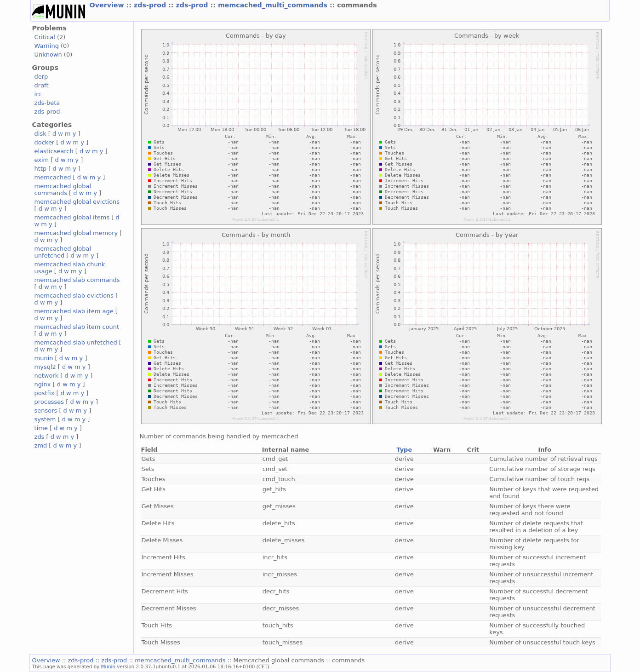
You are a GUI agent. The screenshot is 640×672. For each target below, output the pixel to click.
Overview (108, 5)
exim (42, 160)
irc (38, 94)
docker (45, 142)
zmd (41, 445)
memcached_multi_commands (274, 5)
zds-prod (151, 5)
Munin (109, 666)
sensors (46, 411)
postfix (45, 393)
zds (40, 437)
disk (40, 134)
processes (49, 402)
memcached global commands (63, 190)
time (41, 428)
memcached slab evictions (74, 296)
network (47, 376)
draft (42, 85)
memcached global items (72, 217)
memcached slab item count (77, 327)
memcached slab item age (74, 311)
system (45, 419)
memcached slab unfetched (76, 342)
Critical (45, 37)
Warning (47, 46)
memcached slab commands (77, 280)
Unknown (48, 55)
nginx (43, 384)
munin (44, 358)
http (41, 169)
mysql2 (45, 367)
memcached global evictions (77, 202)
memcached (53, 177)
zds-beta (47, 103)
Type (404, 450)
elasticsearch (54, 151)
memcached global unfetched (63, 252)
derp (41, 77)
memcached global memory (76, 233)
